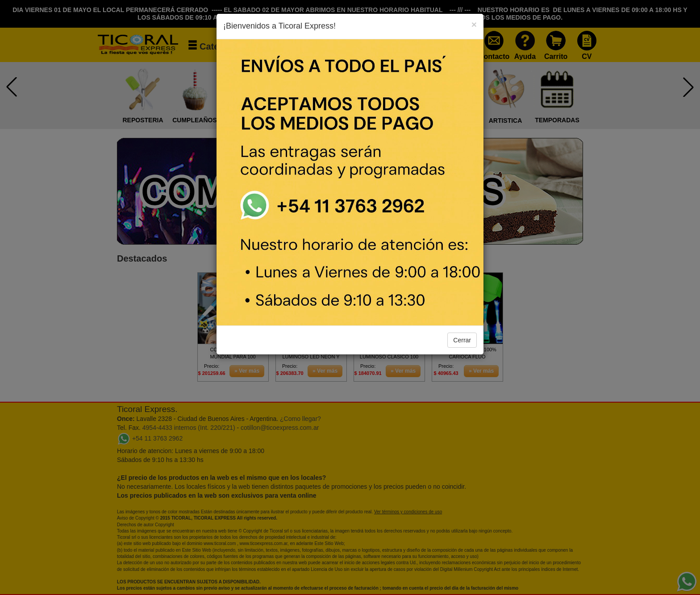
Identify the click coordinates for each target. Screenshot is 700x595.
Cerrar (462, 340)
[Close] (474, 24)
